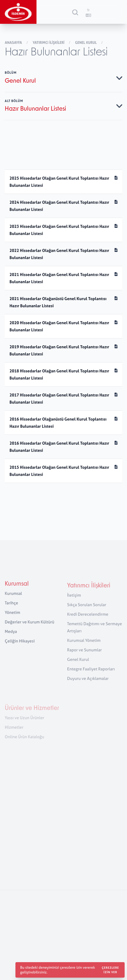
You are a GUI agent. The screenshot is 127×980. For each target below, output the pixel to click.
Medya (11, 635)
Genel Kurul (86, 43)
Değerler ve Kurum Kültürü (30, 626)
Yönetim (12, 616)
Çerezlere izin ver (110, 970)
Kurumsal (17, 588)
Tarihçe (11, 607)
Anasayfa (14, 43)
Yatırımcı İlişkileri (49, 43)
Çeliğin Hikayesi (20, 645)
